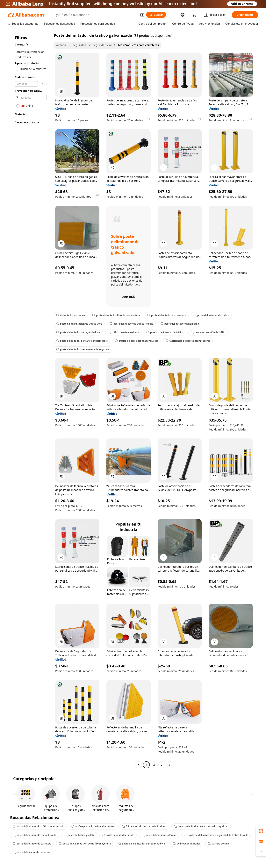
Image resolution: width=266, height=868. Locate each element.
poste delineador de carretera (32, 852)
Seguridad (79, 45)
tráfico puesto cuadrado (123, 332)
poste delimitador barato (118, 835)
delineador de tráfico (187, 844)
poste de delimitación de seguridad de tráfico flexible (216, 835)
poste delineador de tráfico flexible (131, 324)
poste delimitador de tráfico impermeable (82, 341)
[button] (142, 15)
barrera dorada (218, 844)
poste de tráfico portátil (79, 835)
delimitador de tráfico (71, 315)
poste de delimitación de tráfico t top (79, 324)
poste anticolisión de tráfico (209, 332)
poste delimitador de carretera (167, 315)
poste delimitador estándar (159, 835)
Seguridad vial (102, 45)
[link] (261, 831)
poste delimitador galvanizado (180, 324)
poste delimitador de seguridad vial (78, 332)
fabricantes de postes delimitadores (188, 341)
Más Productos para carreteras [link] (138, 45)
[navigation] (30, 400)
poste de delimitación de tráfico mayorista (85, 844)
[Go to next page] (170, 765)
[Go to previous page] (139, 765)
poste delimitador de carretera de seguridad (83, 349)
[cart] (195, 15)
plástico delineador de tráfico (165, 332)
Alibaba (61, 45)
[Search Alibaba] (96, 15)
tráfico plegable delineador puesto (137, 341)
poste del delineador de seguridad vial (142, 844)
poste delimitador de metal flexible (35, 835)
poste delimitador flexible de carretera (116, 315)
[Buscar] (156, 15)
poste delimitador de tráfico (211, 315)
